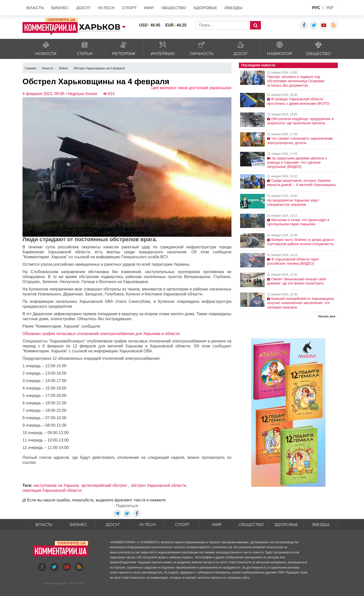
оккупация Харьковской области (52, 490)
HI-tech (148, 525)
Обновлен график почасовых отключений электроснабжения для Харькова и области (101, 334)
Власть (44, 525)
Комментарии (56, 583)
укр (330, 8)
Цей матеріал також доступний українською (191, 88)
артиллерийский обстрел (105, 485)
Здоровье (286, 525)
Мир (217, 525)
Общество (251, 525)
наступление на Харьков (56, 485)
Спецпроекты (285, 8)
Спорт (182, 525)
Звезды (320, 525)
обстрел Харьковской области (158, 485)
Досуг (113, 525)
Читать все (327, 316)
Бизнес (78, 525)
